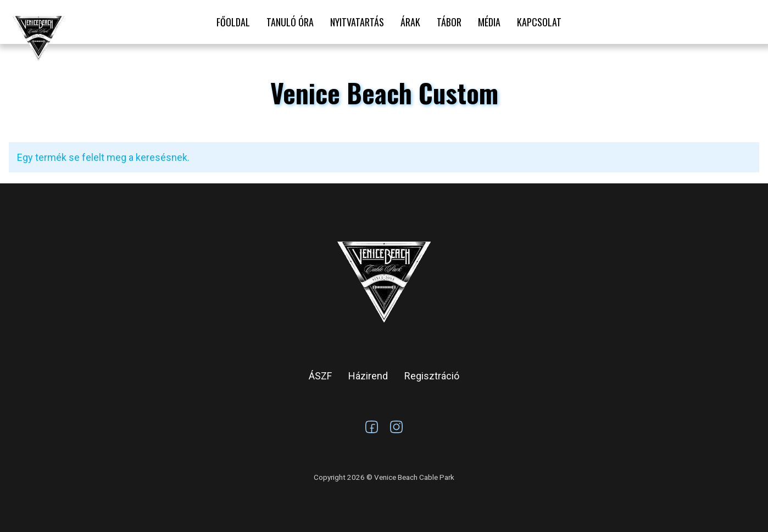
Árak (410, 22)
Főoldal (233, 22)
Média (489, 22)
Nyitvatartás (357, 22)
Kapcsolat (539, 22)
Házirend (368, 376)
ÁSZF (320, 376)
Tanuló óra (290, 22)
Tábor (449, 22)
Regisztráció (432, 376)
